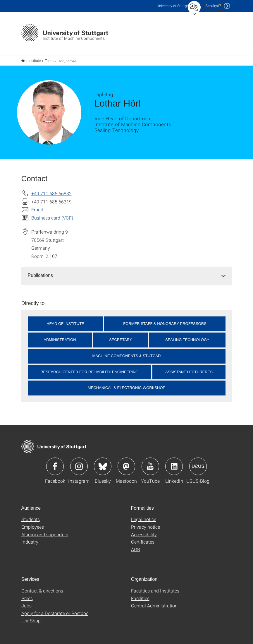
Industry (30, 538)
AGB (136, 545)
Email (37, 206)
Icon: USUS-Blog (198, 463)
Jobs (26, 602)
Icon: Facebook (55, 463)
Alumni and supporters (45, 531)
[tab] (127, 272)
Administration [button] (60, 336)
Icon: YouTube (150, 463)
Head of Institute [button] (65, 320)
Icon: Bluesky (103, 463)
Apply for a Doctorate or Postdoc (55, 609)
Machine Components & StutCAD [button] (126, 352)
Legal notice (144, 515)
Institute (32, 59)
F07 (213, 6)
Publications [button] (40, 272)
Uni (174, 6)
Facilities (140, 594)
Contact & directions (42, 587)
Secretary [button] (121, 336)
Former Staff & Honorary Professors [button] (165, 320)
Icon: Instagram (79, 463)
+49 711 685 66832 (51, 190)
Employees (33, 523)
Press (27, 594)
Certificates (143, 538)
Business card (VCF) (52, 214)
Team (46, 59)
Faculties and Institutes (155, 587)
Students (31, 515)
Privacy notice (146, 523)
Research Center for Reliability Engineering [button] (90, 368)
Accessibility (144, 531)
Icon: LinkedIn (174, 463)
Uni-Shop (31, 617)
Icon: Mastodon (126, 463)
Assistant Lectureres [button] (189, 368)
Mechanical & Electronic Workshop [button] (127, 384)
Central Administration (154, 602)
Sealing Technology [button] (187, 336)
